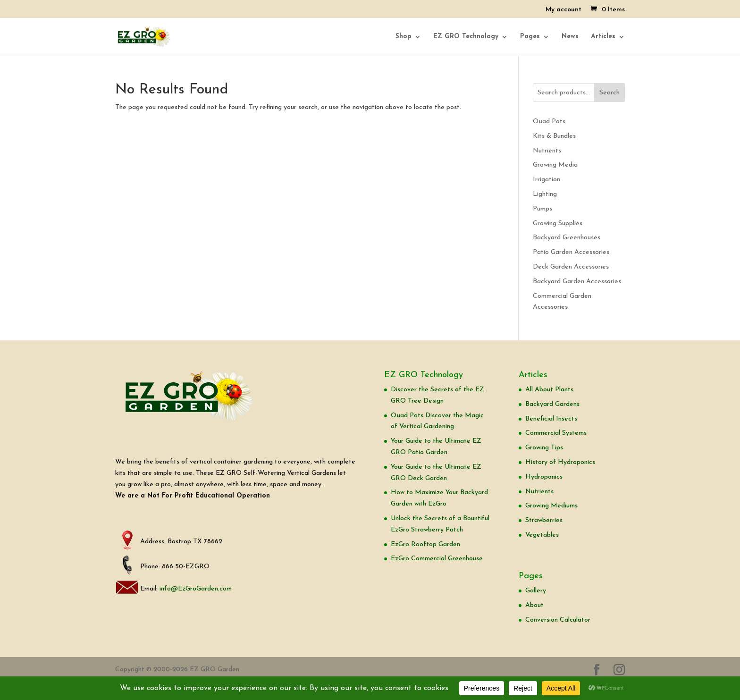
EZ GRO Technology (466, 37)
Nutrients (547, 151)
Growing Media (555, 165)
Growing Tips (544, 448)
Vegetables (542, 535)
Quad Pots (549, 122)
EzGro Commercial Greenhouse (437, 559)
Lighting (545, 194)
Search (610, 93)
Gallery (536, 591)
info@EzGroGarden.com (196, 589)
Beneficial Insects (551, 419)
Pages (530, 37)
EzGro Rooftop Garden (425, 544)
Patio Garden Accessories (571, 252)
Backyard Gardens (552, 404)
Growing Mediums (551, 506)
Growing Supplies (558, 223)
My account (563, 10)
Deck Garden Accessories (571, 267)
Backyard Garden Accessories (577, 282)
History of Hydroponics (560, 462)
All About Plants (549, 390)
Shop (404, 37)
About (534, 605)
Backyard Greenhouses (567, 238)
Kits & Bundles (554, 136)
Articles (603, 37)
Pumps (542, 209)
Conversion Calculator (558, 620)
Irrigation (547, 180)
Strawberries (544, 520)
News (570, 37)
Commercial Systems (556, 433)
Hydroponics (544, 477)
